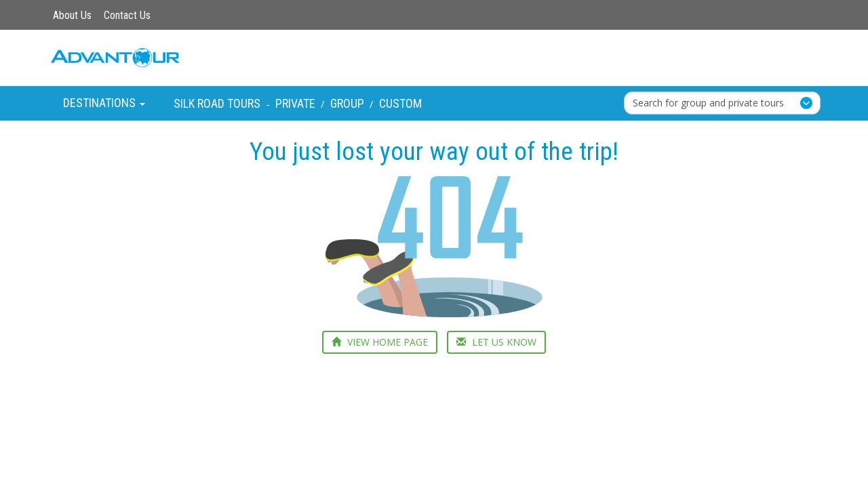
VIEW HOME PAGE (380, 342)
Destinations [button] (104, 103)
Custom (400, 103)
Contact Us (127, 15)
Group (347, 103)
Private (295, 103)
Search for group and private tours (708, 103)
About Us (72, 15)
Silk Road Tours (217, 103)
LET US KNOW (496, 342)
